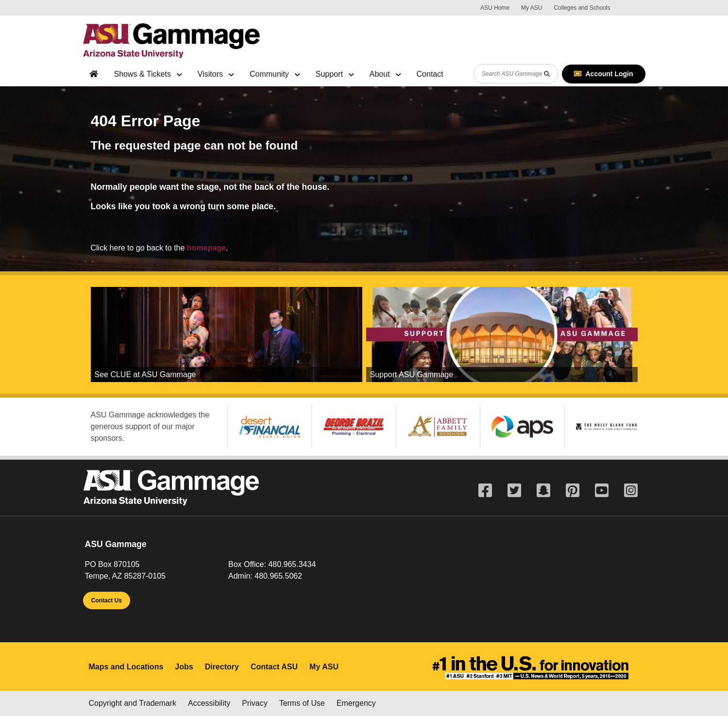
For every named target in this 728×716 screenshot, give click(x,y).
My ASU (532, 8)
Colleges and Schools (582, 8)
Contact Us (107, 600)
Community (275, 74)
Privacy (254, 703)
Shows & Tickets (148, 74)
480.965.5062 (278, 576)
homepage (206, 248)
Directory (222, 667)
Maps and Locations (126, 667)
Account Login (604, 74)
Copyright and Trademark (133, 703)
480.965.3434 (292, 564)
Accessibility (209, 703)
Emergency (356, 703)
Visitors (216, 74)
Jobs (184, 667)
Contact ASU (274, 667)
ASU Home (495, 8)
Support (335, 74)
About (385, 74)
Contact (430, 74)
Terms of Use (302, 703)
